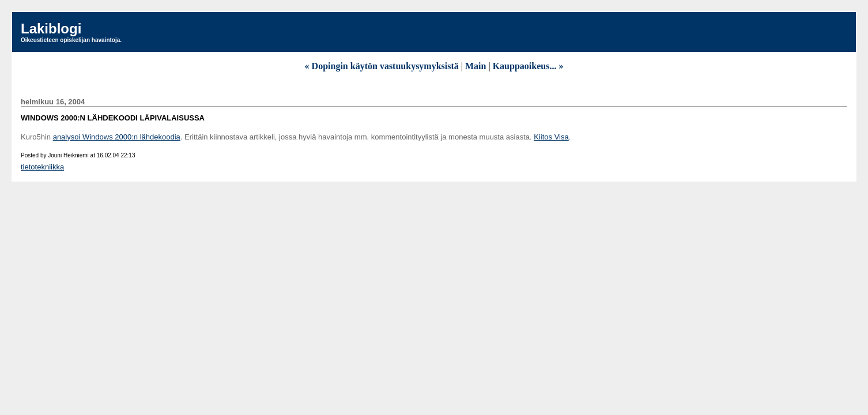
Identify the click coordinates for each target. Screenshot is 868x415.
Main (475, 66)
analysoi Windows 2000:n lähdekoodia (117, 137)
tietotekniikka (42, 167)
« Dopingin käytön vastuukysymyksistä (382, 66)
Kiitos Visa (551, 137)
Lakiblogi (51, 29)
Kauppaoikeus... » (528, 66)
